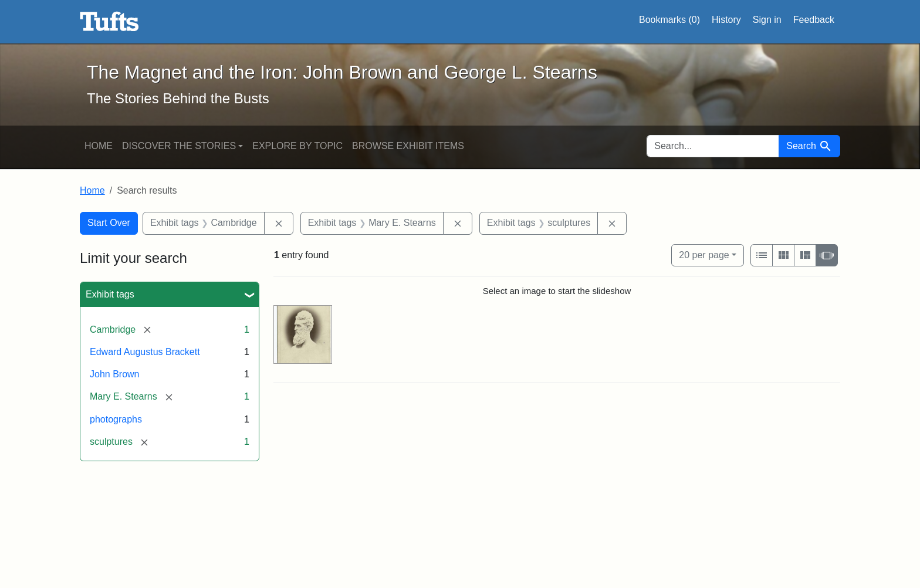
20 (704, 254)
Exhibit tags (110, 294)
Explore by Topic (297, 146)
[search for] (713, 146)
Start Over (109, 223)
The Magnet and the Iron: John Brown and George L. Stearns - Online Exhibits (109, 22)
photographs (116, 419)
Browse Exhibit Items (408, 146)
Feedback (814, 20)
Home (99, 146)
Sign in (767, 20)
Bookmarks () (669, 20)
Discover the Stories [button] (179, 146)
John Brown (115, 374)
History (726, 20)
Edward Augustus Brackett (145, 352)
